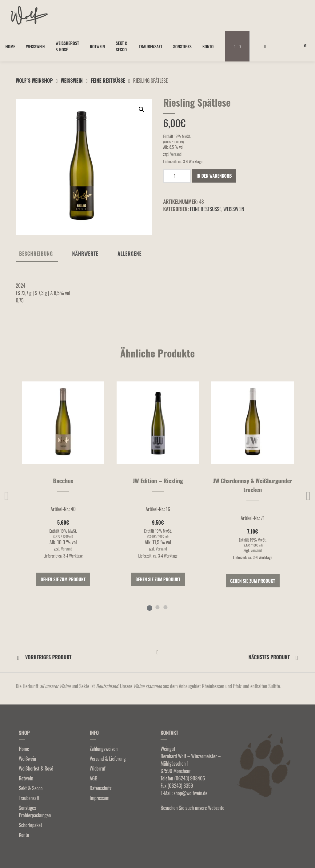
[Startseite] (29, 15)
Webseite (216, 808)
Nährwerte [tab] (85, 254)
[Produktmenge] (177, 176)
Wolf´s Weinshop (34, 81)
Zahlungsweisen (104, 749)
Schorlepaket (30, 825)
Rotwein (97, 46)
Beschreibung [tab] (36, 254)
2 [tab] (157, 607)
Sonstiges (182, 46)
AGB (94, 778)
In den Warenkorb (214, 176)
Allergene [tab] (130, 254)
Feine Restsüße (108, 81)
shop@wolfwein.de (191, 793)
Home (10, 46)
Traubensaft (150, 46)
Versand (176, 154)
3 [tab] (165, 607)
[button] (142, 109)
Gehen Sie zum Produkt (63, 579)
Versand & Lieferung (108, 759)
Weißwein (35, 46)
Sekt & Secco (122, 46)
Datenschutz (101, 788)
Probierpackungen (35, 815)
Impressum (100, 798)
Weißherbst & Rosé (67, 46)
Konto (208, 46)
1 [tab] (150, 607)
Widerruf (98, 768)
